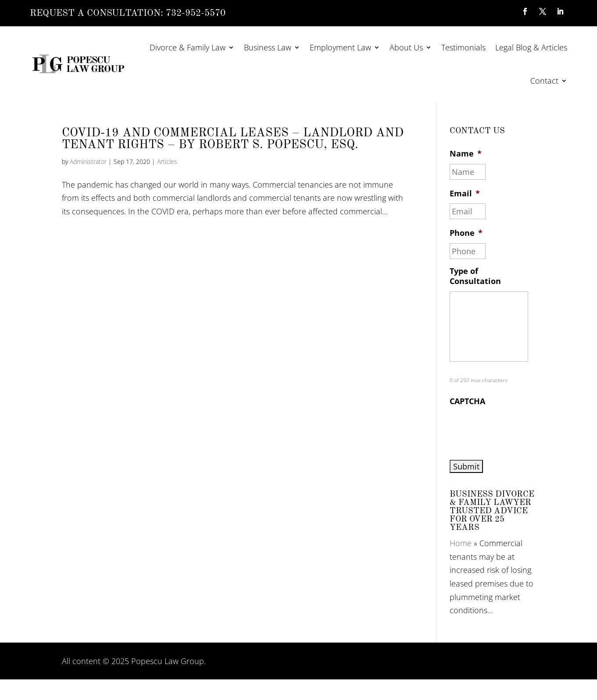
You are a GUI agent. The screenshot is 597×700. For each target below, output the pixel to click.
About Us (406, 47)
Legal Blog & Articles (531, 47)
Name (466, 154)
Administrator (88, 162)
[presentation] (516, 429)
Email (465, 194)
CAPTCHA (467, 401)
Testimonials (463, 47)
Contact (544, 81)
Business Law (268, 47)
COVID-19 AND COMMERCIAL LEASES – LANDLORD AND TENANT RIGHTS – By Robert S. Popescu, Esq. (233, 139)
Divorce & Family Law (188, 47)
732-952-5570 (196, 13)
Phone (466, 233)
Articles (167, 162)
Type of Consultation (475, 276)
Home (461, 543)
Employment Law (340, 47)
